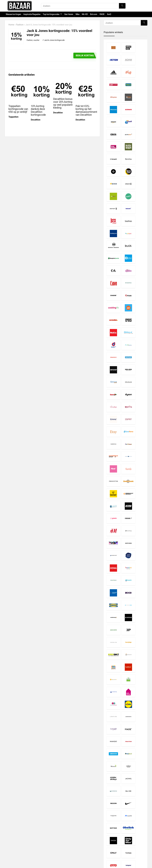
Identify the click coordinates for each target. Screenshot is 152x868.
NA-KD (85, 14)
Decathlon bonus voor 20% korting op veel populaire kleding (63, 103)
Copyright (58, 840)
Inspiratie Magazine (32, 14)
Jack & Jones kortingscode (54, 40)
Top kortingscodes (51, 14)
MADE (102, 14)
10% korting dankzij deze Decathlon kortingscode (38, 110)
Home (11, 25)
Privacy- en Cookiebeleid (65, 837)
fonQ (109, 14)
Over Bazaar (59, 842)
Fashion (20, 25)
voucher (36, 40)
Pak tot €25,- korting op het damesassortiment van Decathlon (86, 110)
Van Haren (69, 14)
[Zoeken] (122, 6)
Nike (77, 14)
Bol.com (94, 14)
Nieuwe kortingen (13, 14)
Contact (57, 845)
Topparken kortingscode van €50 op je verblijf (18, 109)
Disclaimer (59, 834)
